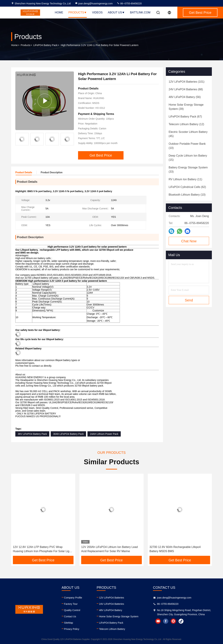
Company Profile (73, 598)
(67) (185, 117)
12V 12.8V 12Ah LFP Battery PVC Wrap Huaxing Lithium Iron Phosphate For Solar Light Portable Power (42, 549)
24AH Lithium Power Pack (104, 434)
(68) (186, 89)
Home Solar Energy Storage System (119, 616)
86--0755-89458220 (129, 3)
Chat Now (189, 241)
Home (59, 12)
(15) (188, 158)
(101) (187, 82)
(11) (185, 179)
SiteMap (69, 623)
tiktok (181, 621)
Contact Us (70, 616)
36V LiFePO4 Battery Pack (32, 434)
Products (78, 12)
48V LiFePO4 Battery (111, 610)
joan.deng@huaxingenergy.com (94, 3)
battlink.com (140, 12)
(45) (188, 134)
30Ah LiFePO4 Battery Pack (68, 434)
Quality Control (72, 610)
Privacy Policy (72, 629)
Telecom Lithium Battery (112, 629)
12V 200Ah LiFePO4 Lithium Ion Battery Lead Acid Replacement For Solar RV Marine (109, 549)
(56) (185, 97)
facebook (166, 621)
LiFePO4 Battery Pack (45, 45)
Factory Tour (71, 604)
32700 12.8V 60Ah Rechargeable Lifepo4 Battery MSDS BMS (175, 549)
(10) (187, 146)
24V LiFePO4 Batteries (112, 604)
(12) (186, 124)
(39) (186, 107)
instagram (173, 621)
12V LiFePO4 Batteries (112, 598)
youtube (158, 621)
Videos (97, 12)
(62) (187, 187)
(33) (188, 170)
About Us (116, 12)
